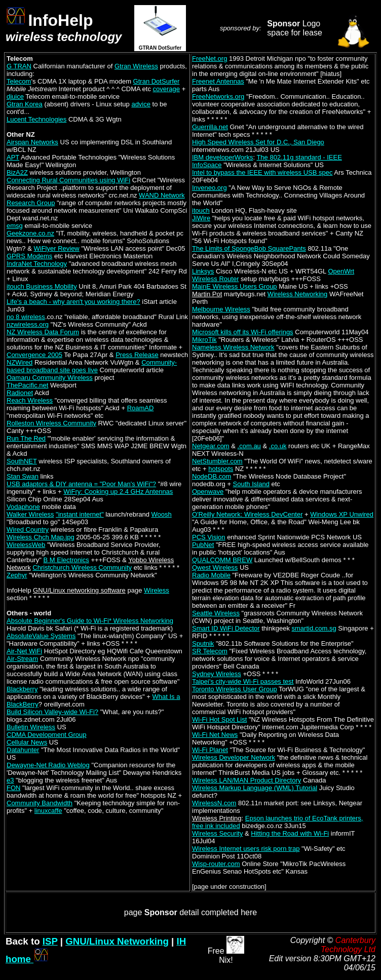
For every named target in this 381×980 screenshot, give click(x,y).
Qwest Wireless (215, 567)
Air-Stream (22, 659)
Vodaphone (23, 507)
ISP (50, 941)
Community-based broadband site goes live (92, 366)
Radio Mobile (211, 575)
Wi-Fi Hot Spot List (219, 719)
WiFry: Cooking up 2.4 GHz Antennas (118, 492)
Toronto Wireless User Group (235, 689)
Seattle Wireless (216, 613)
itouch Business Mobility (42, 286)
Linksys (203, 271)
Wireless (157, 590)
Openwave (208, 492)
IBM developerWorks (222, 157)
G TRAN (19, 66)
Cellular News (27, 742)
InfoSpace (207, 165)
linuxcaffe (48, 811)
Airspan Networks (32, 142)
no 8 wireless (26, 317)
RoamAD (141, 408)
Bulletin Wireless (31, 727)
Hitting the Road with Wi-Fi (290, 833)
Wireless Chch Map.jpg (41, 537)
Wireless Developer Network (234, 757)
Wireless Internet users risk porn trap (246, 849)
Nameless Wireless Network (233, 347)
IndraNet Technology (37, 264)
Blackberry (22, 689)
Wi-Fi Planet (210, 750)
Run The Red (26, 438)
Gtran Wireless (136, 66)
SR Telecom (210, 651)
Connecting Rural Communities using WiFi (68, 180)
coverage (166, 89)
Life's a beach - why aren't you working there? (73, 302)
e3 (10, 780)
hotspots (221, 469)
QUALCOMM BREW (222, 560)
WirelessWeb (26, 545)
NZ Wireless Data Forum (43, 332)
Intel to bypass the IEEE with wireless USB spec (262, 172)
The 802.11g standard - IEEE (299, 157)
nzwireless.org (28, 324)
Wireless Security (217, 833)
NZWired (20, 362)
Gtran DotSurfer (157, 81)
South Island (251, 484)
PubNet (203, 545)
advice (141, 104)
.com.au (249, 446)
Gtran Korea (25, 104)
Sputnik (203, 643)
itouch (201, 210)
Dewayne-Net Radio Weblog (48, 765)
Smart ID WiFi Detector (226, 628)
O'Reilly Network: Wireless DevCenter (247, 514)
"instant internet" (80, 514)
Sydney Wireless (217, 674)
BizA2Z (17, 172)
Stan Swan (23, 476)
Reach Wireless (30, 400)
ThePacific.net (27, 385)
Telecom (19, 81)
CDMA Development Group (47, 735)
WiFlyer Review (56, 248)
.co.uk (278, 446)
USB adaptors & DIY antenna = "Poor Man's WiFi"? (81, 484)
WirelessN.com (214, 803)
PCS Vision (209, 537)
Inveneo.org (209, 188)
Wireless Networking (297, 294)
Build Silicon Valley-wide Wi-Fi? (52, 712)
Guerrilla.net (210, 127)
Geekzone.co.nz (30, 233)
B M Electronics (66, 560)
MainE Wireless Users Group (235, 286)
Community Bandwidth (40, 803)
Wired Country (28, 530)
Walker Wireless (30, 514)
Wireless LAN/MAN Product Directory (246, 780)
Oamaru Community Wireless (50, 378)
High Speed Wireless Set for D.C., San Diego (258, 142)
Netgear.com (211, 446)
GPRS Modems (29, 256)
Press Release (137, 355)
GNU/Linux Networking (117, 941)
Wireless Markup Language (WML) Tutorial (255, 788)
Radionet (20, 393)
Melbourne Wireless (221, 309)
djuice (15, 96)
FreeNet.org (209, 58)
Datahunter (23, 750)
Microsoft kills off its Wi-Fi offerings (243, 332)
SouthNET (22, 461)
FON (13, 788)
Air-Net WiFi (24, 651)
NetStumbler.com (217, 461)
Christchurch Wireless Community (82, 567)
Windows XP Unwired (342, 514)
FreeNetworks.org (218, 96)
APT (13, 157)
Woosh (162, 514)
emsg (15, 226)
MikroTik (204, 340)
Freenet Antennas (218, 81)
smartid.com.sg (314, 628)
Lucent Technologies (36, 119)
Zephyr (17, 575)
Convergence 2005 (34, 355)
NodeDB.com (212, 476)
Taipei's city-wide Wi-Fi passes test (243, 681)
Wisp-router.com (216, 864)
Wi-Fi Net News (215, 735)
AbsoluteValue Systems (41, 636)
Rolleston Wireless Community (51, 423)
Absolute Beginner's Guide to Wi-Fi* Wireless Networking (90, 621)
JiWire (201, 218)
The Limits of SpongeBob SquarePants (249, 248)
